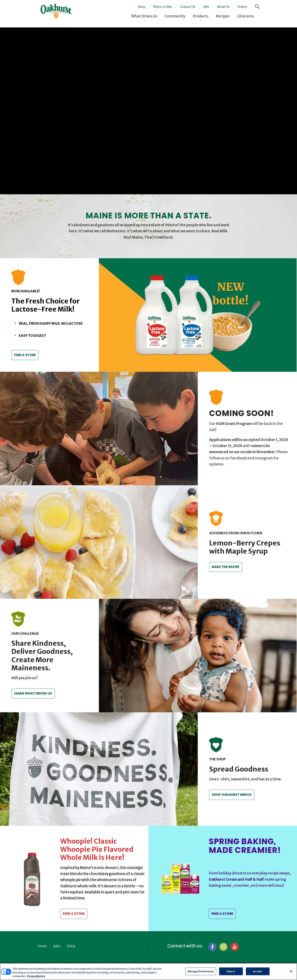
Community (175, 16)
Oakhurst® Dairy (56, 11)
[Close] (291, 971)
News (42, 946)
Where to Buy (163, 7)
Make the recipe (227, 567)
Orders (242, 7)
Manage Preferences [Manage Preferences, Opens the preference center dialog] (201, 971)
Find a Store (26, 355)
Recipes (223, 16)
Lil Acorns (245, 16)
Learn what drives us (34, 693)
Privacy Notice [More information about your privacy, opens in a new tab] (36, 976)
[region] (148, 972)
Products (201, 16)
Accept (258, 971)
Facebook (212, 947)
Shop (142, 7)
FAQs (71, 946)
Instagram (223, 947)
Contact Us (188, 7)
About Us (223, 7)
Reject (231, 971)
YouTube (234, 947)
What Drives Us (144, 16)
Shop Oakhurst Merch (232, 795)
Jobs (206, 7)
